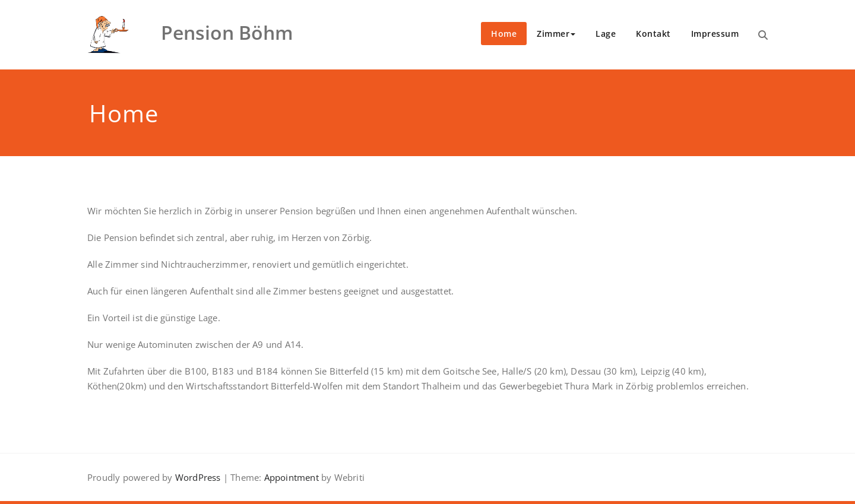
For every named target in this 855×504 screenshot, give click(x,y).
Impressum (715, 34)
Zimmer (556, 34)
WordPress (198, 477)
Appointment (290, 477)
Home (504, 34)
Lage (606, 34)
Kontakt (653, 34)
